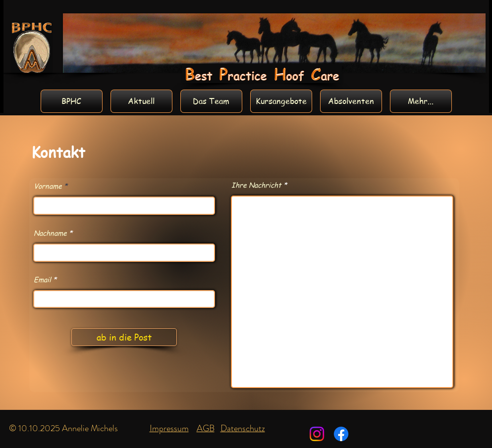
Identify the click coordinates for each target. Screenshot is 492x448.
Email (42, 279)
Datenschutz (243, 428)
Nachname (50, 233)
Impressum (169, 428)
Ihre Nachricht (256, 185)
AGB (206, 428)
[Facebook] (341, 434)
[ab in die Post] (124, 337)
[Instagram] (317, 434)
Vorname (48, 186)
